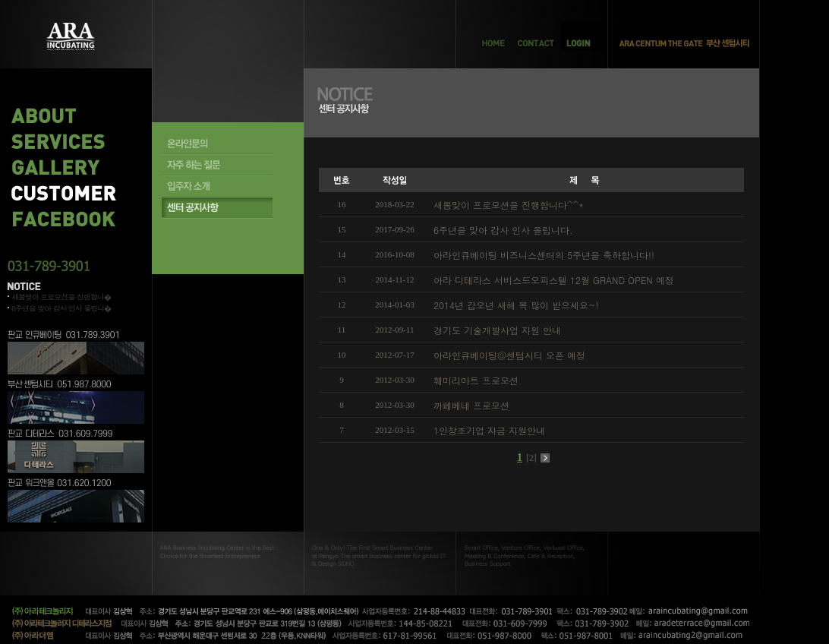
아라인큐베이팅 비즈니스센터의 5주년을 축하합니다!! (544, 255)
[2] (531, 458)
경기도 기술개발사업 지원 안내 (497, 330)
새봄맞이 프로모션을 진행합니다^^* (509, 205)
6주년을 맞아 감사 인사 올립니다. (503, 230)
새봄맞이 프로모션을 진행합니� (61, 297)
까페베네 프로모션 (471, 405)
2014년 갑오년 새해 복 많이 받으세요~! (516, 305)
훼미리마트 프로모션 (476, 380)
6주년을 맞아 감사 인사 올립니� (61, 308)
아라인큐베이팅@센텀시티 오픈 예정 (509, 355)
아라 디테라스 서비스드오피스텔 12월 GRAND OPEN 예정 (554, 280)
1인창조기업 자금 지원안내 (489, 430)
